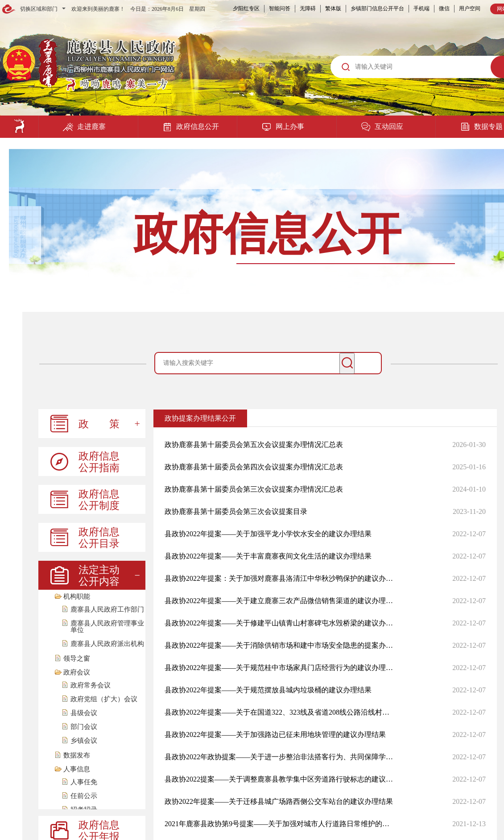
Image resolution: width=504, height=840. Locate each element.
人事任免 (84, 782)
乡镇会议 (84, 741)
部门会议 (84, 727)
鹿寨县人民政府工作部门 (107, 610)
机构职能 (77, 597)
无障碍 (308, 8)
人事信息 (77, 769)
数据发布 (77, 755)
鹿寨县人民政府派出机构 (107, 644)
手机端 (421, 8)
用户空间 (470, 8)
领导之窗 (77, 659)
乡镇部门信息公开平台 (377, 8)
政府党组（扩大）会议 (104, 699)
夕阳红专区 (246, 8)
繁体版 (333, 8)
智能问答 (280, 8)
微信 (444, 8)
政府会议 (77, 672)
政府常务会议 (91, 685)
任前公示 (84, 796)
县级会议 (84, 713)
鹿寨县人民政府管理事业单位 (107, 627)
